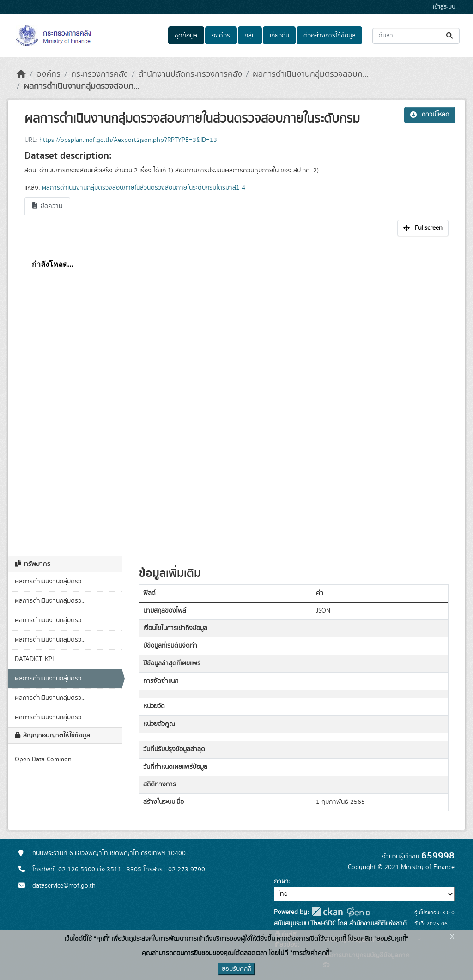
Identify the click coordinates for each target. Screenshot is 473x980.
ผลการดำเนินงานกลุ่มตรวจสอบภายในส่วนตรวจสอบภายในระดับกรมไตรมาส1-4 (144, 188)
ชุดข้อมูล (186, 36)
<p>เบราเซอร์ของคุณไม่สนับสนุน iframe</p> (236, 391)
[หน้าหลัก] (21, 74)
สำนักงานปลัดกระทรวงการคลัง (190, 74)
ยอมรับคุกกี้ (236, 969)
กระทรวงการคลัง (100, 74)
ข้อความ (47, 206)
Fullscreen (423, 228)
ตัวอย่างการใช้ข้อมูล (330, 36)
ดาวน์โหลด (430, 115)
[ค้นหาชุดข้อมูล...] (416, 36)
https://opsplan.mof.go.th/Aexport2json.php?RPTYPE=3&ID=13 (128, 140)
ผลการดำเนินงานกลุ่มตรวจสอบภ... (310, 74)
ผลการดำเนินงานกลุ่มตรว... (50, 582)
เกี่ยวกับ (279, 36)
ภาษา (281, 882)
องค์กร (221, 36)
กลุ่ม (250, 36)
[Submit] (450, 36)
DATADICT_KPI (34, 659)
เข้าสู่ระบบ (444, 7)
